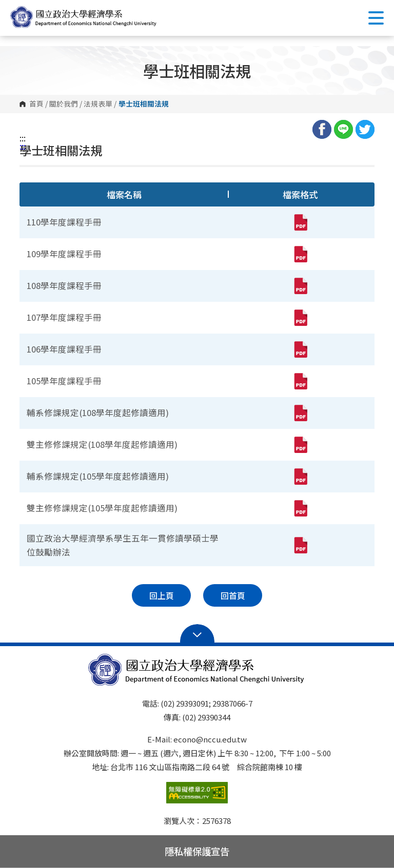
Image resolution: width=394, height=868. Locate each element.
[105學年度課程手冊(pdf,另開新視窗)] (300, 381)
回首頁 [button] (233, 595)
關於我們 (64, 104)
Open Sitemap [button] (197, 634)
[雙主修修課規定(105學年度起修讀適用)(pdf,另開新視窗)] (300, 508)
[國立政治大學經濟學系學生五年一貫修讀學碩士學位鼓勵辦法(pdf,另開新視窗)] (300, 545)
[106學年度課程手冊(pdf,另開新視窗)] (300, 349)
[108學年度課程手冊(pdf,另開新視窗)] (300, 286)
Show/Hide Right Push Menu (376, 18)
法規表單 (98, 104)
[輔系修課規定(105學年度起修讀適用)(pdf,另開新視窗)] (300, 477)
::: (23, 138)
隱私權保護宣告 (197, 851)
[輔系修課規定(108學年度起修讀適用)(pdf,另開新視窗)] (300, 413)
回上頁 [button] (162, 595)
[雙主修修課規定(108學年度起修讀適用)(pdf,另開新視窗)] (300, 445)
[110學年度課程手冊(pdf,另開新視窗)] (300, 222)
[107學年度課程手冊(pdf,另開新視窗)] (300, 318)
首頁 (36, 104)
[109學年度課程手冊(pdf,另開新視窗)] (300, 254)
